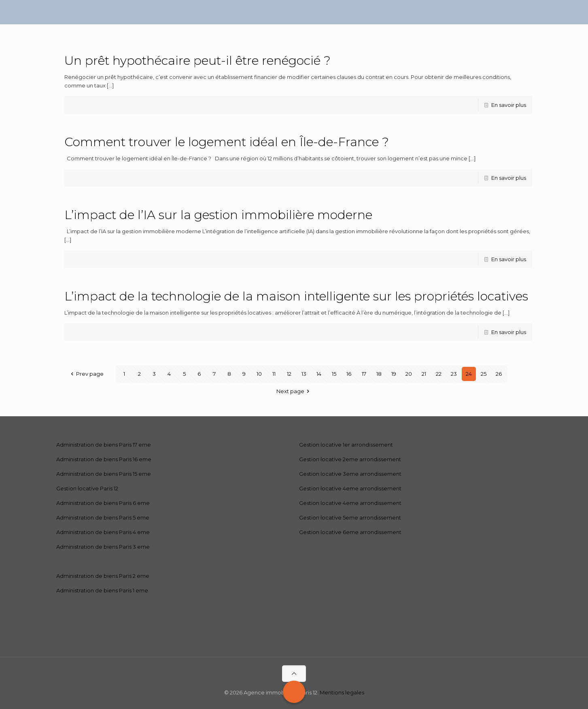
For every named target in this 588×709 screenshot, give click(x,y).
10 (259, 374)
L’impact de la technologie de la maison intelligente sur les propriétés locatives (296, 296)
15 (334, 374)
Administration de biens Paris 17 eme (104, 445)
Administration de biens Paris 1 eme (102, 590)
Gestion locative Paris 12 (87, 488)
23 (454, 374)
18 (379, 374)
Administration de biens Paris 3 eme (103, 547)
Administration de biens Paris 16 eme (104, 459)
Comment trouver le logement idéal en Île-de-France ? (227, 142)
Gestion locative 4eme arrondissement (350, 488)
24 (469, 374)
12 (289, 374)
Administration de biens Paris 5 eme (103, 517)
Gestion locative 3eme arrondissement (350, 474)
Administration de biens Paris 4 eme (103, 532)
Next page (294, 391)
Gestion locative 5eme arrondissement (350, 517)
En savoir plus (509, 105)
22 (439, 374)
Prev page (86, 374)
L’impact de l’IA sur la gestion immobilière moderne (218, 215)
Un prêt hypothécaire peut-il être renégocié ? (197, 61)
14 (319, 374)
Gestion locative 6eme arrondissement (350, 532)
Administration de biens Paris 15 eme (104, 474)
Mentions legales (342, 692)
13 (304, 374)
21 (424, 374)
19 (394, 374)
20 (409, 374)
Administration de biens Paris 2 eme (103, 576)
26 (499, 374)
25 (484, 374)
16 (349, 374)
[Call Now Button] (294, 692)
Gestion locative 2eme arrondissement (350, 459)
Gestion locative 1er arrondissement (346, 445)
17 (364, 374)
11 (274, 374)
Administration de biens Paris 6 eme (103, 503)
